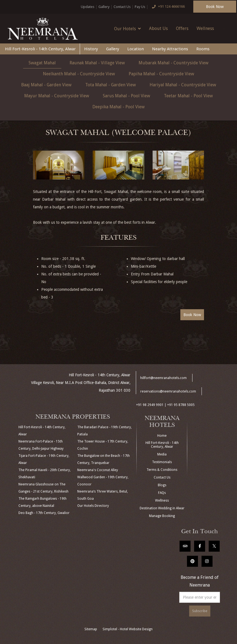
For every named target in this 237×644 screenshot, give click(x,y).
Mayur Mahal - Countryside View (57, 96)
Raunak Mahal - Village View (97, 63)
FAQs (162, 493)
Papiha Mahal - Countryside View (161, 74)
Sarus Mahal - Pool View (126, 96)
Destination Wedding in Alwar (162, 508)
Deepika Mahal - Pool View (118, 107)
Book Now (215, 7)
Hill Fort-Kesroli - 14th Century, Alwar (40, 49)
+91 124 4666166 (167, 7)
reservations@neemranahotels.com (168, 391)
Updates (88, 7)
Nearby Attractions (170, 49)
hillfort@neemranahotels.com (163, 378)
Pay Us (140, 7)
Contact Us (122, 7)
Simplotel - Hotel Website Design (128, 629)
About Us (158, 28)
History (91, 49)
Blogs (162, 485)
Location (136, 49)
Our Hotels (127, 29)
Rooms (203, 49)
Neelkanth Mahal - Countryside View (79, 74)
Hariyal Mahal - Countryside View (183, 85)
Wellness (205, 28)
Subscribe (200, 611)
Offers (182, 28)
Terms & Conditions (162, 470)
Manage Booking (162, 516)
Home (162, 436)
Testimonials (162, 462)
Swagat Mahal (42, 63)
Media (162, 454)
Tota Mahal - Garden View (111, 85)
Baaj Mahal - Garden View (46, 85)
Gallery (104, 7)
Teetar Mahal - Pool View (188, 96)
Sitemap (91, 629)
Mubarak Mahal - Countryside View (173, 63)
